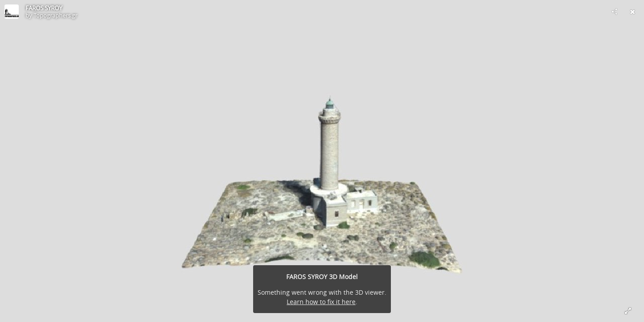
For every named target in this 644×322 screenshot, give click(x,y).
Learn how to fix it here (321, 302)
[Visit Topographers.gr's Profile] (12, 12)
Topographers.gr (55, 15)
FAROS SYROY (44, 8)
